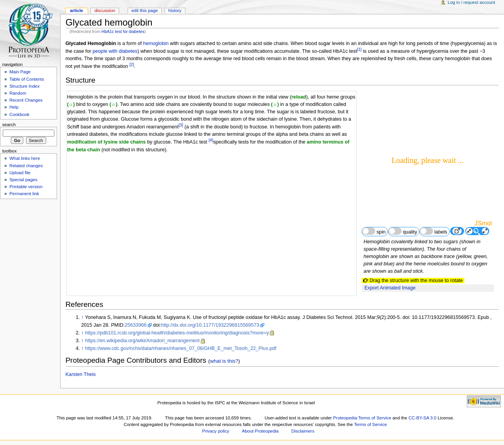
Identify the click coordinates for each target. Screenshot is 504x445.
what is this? (224, 361)
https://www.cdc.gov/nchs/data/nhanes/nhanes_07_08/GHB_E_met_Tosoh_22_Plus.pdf (181, 348)
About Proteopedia (261, 431)
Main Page (20, 72)
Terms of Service (370, 424)
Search (9, 125)
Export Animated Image (390, 288)
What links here (25, 158)
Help (14, 107)
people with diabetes (115, 51)
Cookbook (19, 114)
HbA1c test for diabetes (123, 31)
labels (434, 231)
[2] (132, 64)
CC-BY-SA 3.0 (423, 418)
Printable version (26, 187)
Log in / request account (471, 2)
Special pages (23, 180)
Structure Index (24, 86)
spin (374, 231)
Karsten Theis (81, 374)
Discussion (105, 10)
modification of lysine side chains (107, 142)
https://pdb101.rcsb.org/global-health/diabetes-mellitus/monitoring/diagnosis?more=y (177, 333)
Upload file (20, 173)
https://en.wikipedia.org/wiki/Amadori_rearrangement (142, 341)
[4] (211, 140)
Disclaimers (303, 431)
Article (76, 10)
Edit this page (145, 10)
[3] (181, 125)
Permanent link (24, 194)
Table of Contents (27, 79)
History (175, 10)
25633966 (135, 325)
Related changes (26, 166)
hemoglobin (156, 43)
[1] (359, 49)
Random (18, 93)
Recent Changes (26, 100)
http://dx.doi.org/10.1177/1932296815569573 (210, 325)
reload (299, 97)
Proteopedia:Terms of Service (362, 418)
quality (403, 231)
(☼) (71, 104)
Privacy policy (216, 431)
